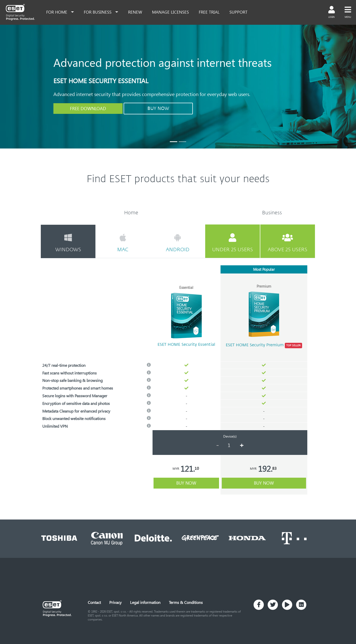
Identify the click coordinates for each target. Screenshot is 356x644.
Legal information (145, 602)
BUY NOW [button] (158, 108)
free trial (209, 12)
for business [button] (98, 12)
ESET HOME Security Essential (186, 345)
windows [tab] (68, 243)
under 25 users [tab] (233, 243)
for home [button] (57, 12)
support (238, 12)
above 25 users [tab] (288, 243)
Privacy (115, 602)
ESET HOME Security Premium (264, 346)
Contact (94, 602)
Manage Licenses (170, 12)
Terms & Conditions (186, 602)
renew (135, 12)
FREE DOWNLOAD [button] (88, 108)
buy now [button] (186, 483)
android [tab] (177, 243)
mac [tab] (123, 243)
